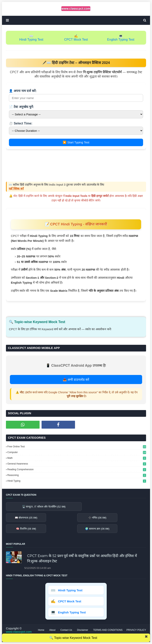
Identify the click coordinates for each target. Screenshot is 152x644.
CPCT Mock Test (76, 40)
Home (41, 630)
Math (77, 458)
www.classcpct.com (19, 632)
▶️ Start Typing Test (76, 142)
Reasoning (77, 475)
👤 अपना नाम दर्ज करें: (23, 91)
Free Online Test (77, 447)
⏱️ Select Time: (21, 123)
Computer (77, 452)
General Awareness (77, 464)
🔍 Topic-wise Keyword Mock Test (73, 638)
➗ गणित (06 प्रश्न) (97, 518)
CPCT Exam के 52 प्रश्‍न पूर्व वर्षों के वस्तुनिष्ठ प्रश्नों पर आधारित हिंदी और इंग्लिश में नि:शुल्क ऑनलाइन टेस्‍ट (82, 558)
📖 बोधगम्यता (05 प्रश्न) (26, 518)
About (52, 630)
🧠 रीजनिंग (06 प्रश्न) (26, 529)
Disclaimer (83, 630)
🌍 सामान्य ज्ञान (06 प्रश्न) (97, 529)
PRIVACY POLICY (136, 630)
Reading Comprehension (77, 469)
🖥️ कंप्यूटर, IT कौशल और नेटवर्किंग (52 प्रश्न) (44, 507)
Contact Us (66, 630)
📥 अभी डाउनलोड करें (76, 380)
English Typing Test (121, 40)
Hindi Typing (77, 481)
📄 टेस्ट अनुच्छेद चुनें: (21, 107)
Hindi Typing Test (31, 40)
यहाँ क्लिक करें (16, 189)
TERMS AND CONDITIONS (108, 630)
